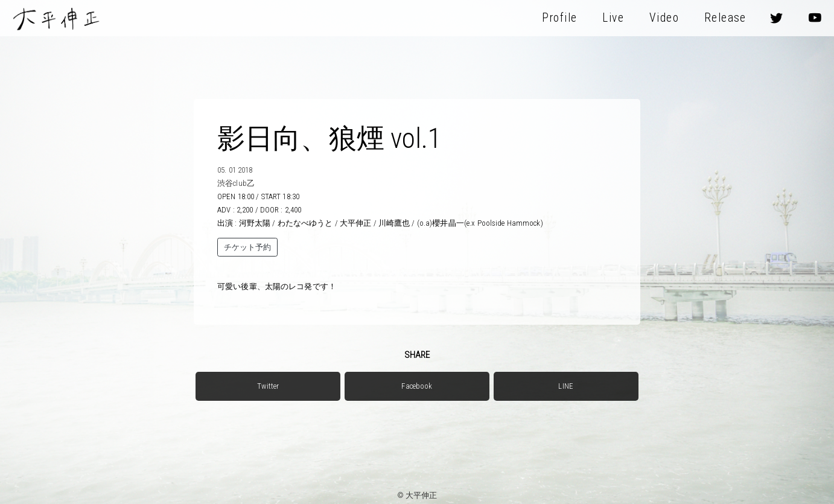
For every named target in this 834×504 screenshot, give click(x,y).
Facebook (417, 386)
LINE (566, 386)
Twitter (268, 386)
